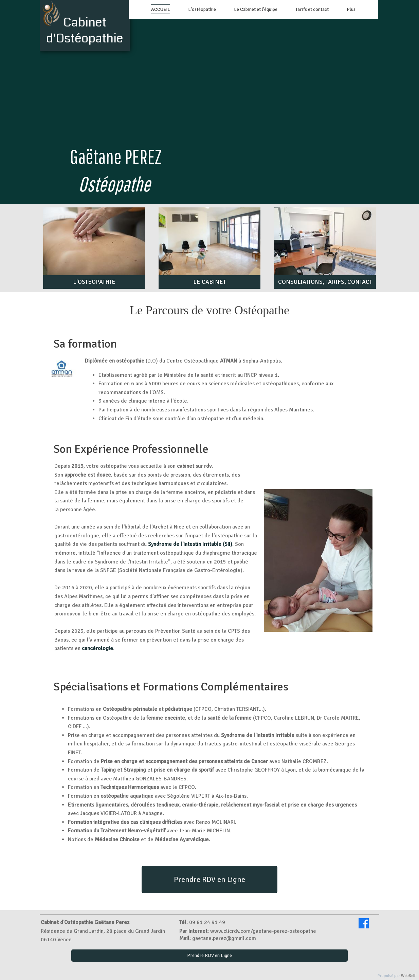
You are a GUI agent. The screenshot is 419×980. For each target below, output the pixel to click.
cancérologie (97, 648)
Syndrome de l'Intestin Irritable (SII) (190, 544)
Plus (351, 9)
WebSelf (408, 976)
